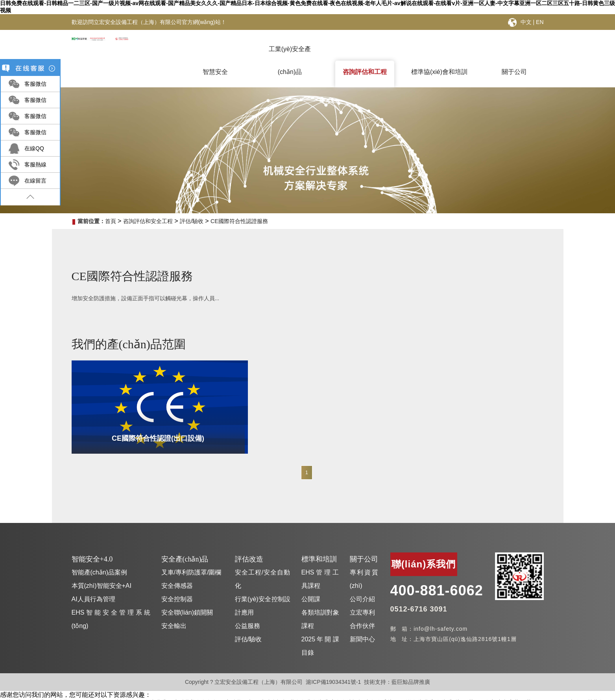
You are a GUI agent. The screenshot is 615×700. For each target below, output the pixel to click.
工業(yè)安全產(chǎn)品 (290, 55)
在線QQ (34, 148)
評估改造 (249, 546)
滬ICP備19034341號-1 (333, 669)
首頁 (111, 221)
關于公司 (514, 72)
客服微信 (35, 84)
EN (540, 22)
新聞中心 (362, 626)
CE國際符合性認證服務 (239, 221)
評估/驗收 (192, 221)
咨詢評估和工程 (365, 72)
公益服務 (247, 612)
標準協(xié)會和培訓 (439, 72)
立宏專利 (362, 599)
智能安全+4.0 (92, 546)
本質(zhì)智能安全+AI (102, 572)
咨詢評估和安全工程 (148, 221)
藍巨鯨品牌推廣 (411, 669)
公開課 (311, 586)
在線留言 (35, 181)
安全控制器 (177, 586)
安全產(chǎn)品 (185, 546)
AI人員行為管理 (93, 586)
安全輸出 (174, 612)
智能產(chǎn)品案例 (99, 559)
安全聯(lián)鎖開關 (187, 599)
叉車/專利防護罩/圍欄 (191, 559)
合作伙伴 (362, 612)
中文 (526, 22)
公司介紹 (362, 586)
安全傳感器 (177, 572)
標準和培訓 (319, 546)
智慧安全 (215, 72)
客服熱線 (35, 164)
